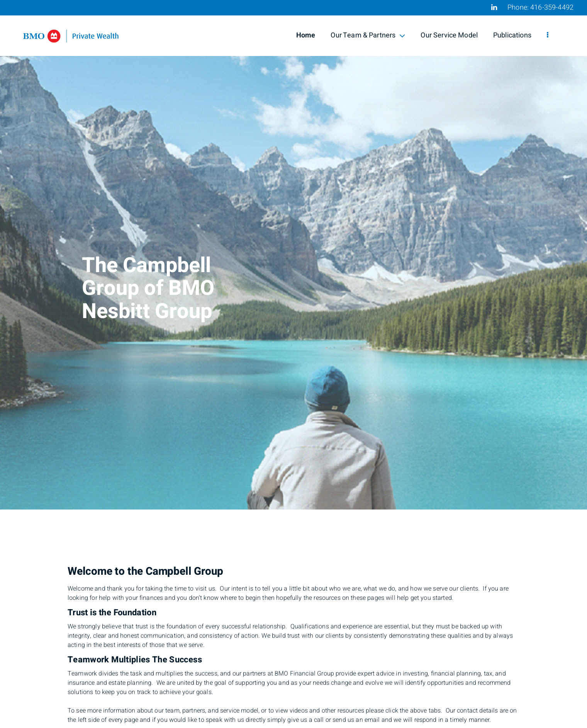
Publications (512, 35)
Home (306, 35)
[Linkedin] (494, 7)
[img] (293, 255)
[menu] (548, 36)
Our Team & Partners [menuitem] (368, 35)
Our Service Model (449, 35)
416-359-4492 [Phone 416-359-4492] (552, 8)
